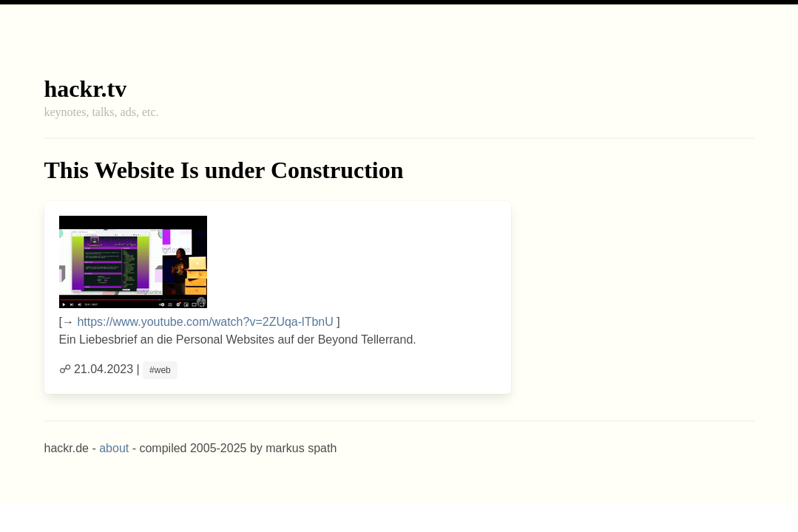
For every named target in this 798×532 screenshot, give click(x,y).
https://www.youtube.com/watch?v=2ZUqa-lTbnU (205, 322)
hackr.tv (86, 89)
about (114, 448)
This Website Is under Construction (224, 170)
